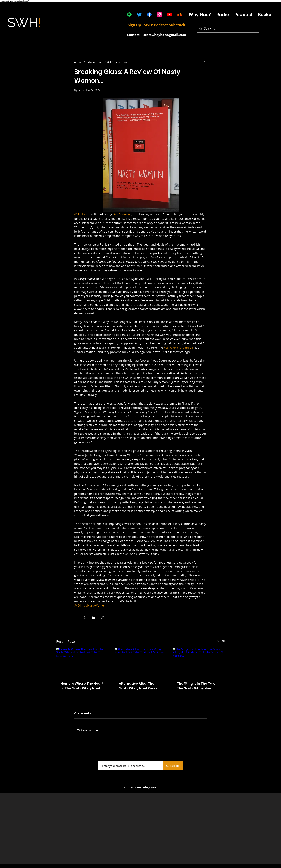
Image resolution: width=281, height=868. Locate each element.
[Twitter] (139, 15)
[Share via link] (102, 617)
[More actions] (205, 62)
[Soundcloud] (180, 15)
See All (221, 641)
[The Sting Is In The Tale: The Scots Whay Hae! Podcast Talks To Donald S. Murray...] (199, 662)
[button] (243, 15)
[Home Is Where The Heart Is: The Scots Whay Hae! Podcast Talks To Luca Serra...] (82, 662)
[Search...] (228, 29)
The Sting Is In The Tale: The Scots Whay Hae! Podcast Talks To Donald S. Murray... (198, 686)
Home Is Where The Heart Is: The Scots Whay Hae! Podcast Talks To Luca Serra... (82, 686)
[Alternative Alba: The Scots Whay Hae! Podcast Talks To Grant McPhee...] (141, 662)
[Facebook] (149, 15)
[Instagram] (159, 15)
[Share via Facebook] (76, 617)
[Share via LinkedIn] (93, 617)
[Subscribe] (173, 766)
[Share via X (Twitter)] (85, 617)
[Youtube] (170, 15)
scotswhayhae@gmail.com (165, 35)
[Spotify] (129, 15)
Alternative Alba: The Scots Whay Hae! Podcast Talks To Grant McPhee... (140, 686)
